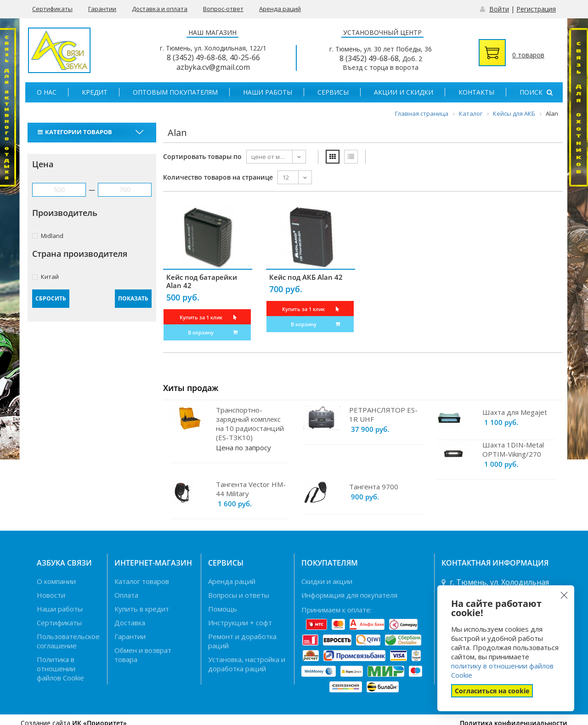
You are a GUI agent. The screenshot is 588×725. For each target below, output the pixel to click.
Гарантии (102, 9)
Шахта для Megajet (515, 412)
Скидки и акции (327, 581)
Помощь (223, 609)
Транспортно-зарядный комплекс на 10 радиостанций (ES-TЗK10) (250, 424)
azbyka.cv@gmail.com (213, 67)
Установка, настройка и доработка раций (247, 664)
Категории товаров (76, 132)
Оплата (126, 595)
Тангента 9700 (374, 487)
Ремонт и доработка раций (242, 641)
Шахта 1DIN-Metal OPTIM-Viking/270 (513, 449)
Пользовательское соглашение (68, 641)
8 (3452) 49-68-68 (196, 57)
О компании (56, 581)
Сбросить (51, 298)
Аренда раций (280, 9)
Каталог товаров (142, 581)
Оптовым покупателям (175, 92)
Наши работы (268, 92)
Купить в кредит (142, 609)
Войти (499, 9)
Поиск (536, 92)
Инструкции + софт (240, 623)
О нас (47, 92)
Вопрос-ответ (223, 9)
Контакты (476, 92)
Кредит (95, 92)
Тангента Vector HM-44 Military (251, 489)
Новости (51, 595)
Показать (133, 298)
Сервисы (333, 92)
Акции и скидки (404, 92)
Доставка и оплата (160, 9)
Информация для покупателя (349, 595)
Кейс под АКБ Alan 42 (306, 277)
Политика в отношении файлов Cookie (60, 668)
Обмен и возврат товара (143, 655)
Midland (48, 235)
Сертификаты (52, 9)
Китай (45, 276)
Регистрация (536, 9)
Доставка (130, 623)
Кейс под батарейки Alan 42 (202, 281)
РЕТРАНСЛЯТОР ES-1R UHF (383, 414)
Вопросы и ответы (239, 595)
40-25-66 (245, 57)
